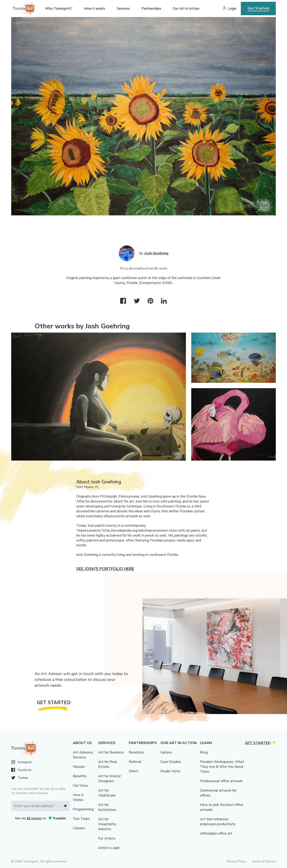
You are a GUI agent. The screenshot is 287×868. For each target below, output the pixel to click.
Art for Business (111, 752)
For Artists (107, 838)
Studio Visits (170, 771)
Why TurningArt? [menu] (59, 9)
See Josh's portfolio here (105, 569)
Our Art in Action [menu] (186, 9)
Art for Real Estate (108, 764)
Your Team (81, 819)
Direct (134, 771)
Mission (79, 767)
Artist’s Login (109, 848)
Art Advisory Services (83, 755)
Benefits (80, 776)
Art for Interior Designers (110, 779)
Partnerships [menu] (151, 9)
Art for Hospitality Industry (107, 824)
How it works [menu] (95, 9)
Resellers (136, 752)
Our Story (80, 786)
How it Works (78, 797)
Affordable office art (216, 833)
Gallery (166, 752)
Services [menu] (123, 9)
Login (232, 9)
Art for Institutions (107, 807)
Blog (204, 752)
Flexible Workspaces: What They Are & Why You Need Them (222, 767)
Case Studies (171, 762)
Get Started (258, 8)
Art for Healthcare (107, 793)
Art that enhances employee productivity (218, 822)
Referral (135, 762)
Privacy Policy (237, 861)
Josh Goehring (156, 253)
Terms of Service (264, 861)
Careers (79, 828)
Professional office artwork (221, 781)
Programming (83, 809)
